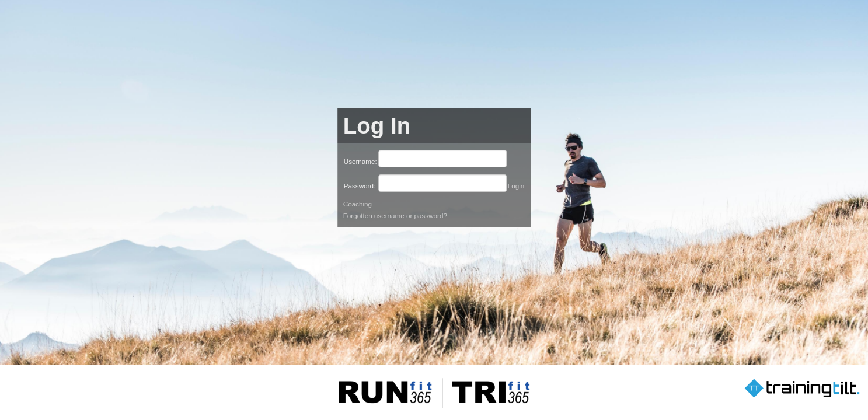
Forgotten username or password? (395, 216)
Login (516, 186)
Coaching (358, 204)
